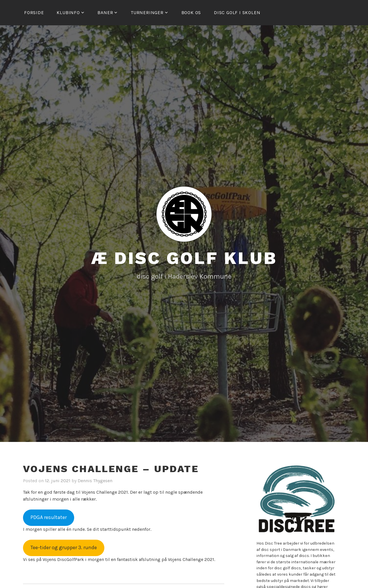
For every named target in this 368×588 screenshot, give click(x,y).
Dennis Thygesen (95, 481)
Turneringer (147, 13)
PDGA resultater (49, 517)
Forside (34, 13)
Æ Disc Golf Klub (184, 258)
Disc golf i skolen (237, 13)
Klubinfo (68, 13)
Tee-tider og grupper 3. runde (64, 547)
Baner (105, 13)
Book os (191, 13)
